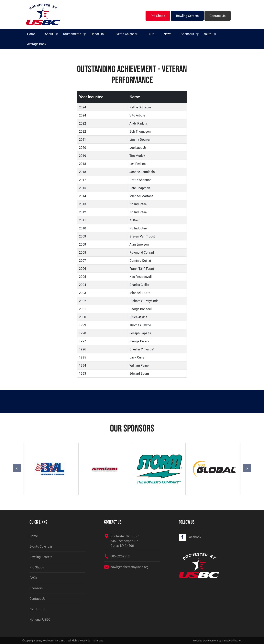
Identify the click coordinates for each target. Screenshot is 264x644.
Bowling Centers (187, 16)
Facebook (194, 537)
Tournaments (72, 34)
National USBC (40, 619)
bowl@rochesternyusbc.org (129, 567)
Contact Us (218, 16)
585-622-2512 (120, 556)
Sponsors (187, 34)
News (167, 34)
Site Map (98, 640)
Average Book (37, 44)
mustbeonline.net (232, 640)
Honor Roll (98, 34)
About (49, 34)
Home (31, 34)
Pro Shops (158, 16)
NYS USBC (37, 609)
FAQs (150, 34)
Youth (207, 34)
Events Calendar (126, 34)
